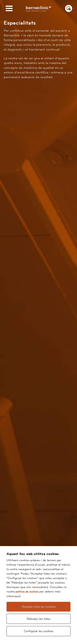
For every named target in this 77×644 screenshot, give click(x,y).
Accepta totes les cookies (39, 607)
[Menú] (9, 9)
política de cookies (27, 592)
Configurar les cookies (39, 631)
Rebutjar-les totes (38, 619)
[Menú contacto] (69, 8)
